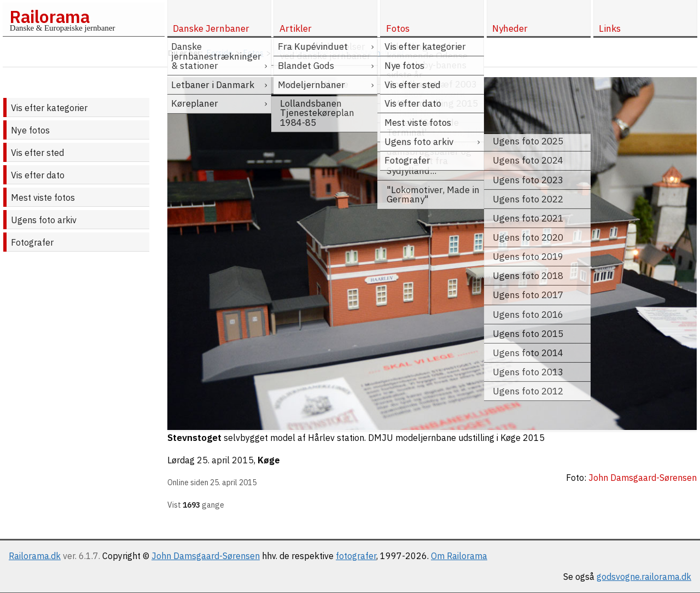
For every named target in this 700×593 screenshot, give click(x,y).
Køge (269, 460)
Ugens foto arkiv (44, 220)
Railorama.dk (35, 556)
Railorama (49, 16)
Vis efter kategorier (49, 108)
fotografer (356, 556)
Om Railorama (459, 556)
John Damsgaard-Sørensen (206, 556)
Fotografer (32, 242)
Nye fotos (30, 130)
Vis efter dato (38, 175)
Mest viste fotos (43, 197)
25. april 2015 (225, 460)
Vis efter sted (37, 153)
